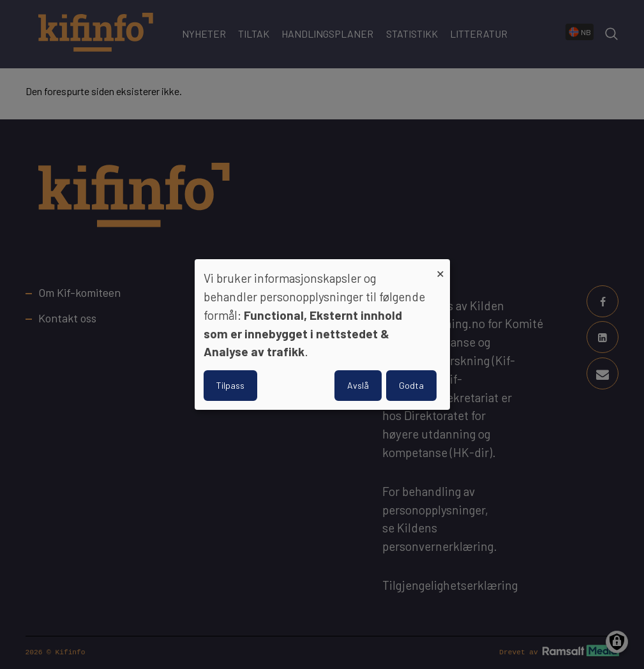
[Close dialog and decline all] (440, 267)
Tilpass (230, 385)
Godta (411, 385)
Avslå (358, 385)
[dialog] (322, 334)
